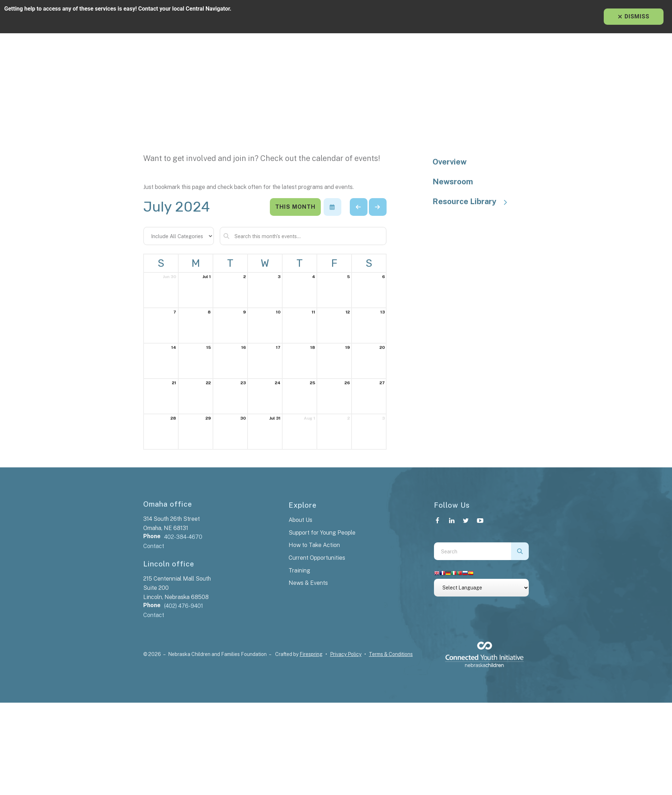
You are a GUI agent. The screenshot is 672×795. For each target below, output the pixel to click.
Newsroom (453, 182)
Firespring (311, 654)
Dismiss (634, 16)
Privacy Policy (346, 654)
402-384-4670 (183, 537)
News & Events (308, 583)
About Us (300, 520)
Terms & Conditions (391, 654)
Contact (154, 546)
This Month (295, 207)
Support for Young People (322, 533)
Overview (450, 162)
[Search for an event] (303, 236)
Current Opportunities (317, 558)
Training (299, 571)
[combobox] (473, 551)
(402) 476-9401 (184, 606)
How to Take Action (314, 545)
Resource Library (473, 201)
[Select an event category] (179, 236)
